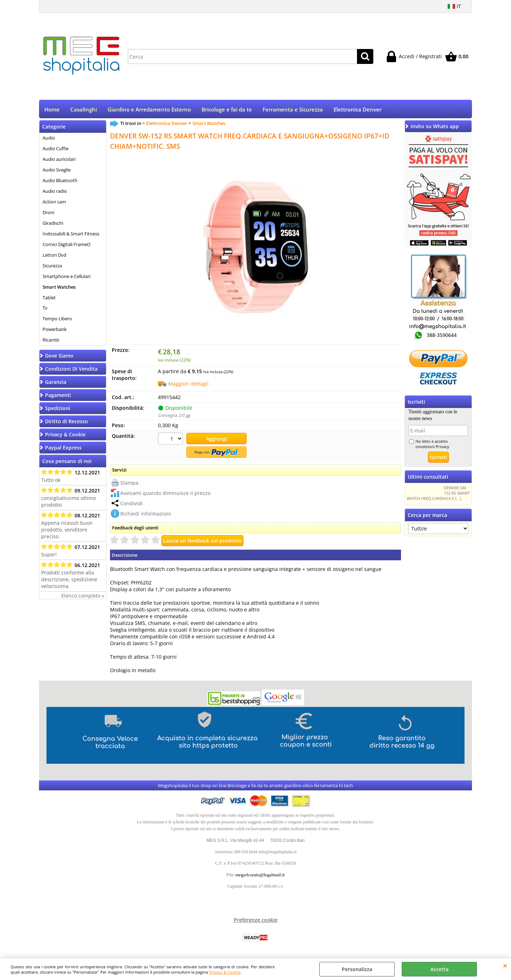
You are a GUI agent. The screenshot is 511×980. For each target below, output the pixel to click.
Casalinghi (84, 110)
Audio (49, 139)
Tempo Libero (57, 320)
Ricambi (51, 341)
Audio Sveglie (57, 171)
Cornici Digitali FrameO (67, 245)
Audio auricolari (59, 160)
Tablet (49, 298)
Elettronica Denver (358, 110)
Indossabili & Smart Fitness (71, 235)
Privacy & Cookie (225, 972)
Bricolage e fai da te (227, 110)
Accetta (439, 969)
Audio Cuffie (56, 149)
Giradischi (53, 224)
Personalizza (357, 969)
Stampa (129, 482)
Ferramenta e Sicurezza (293, 110)
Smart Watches (59, 288)
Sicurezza (52, 266)
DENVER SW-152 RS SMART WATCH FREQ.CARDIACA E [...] (438, 494)
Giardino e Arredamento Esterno (149, 110)
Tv (45, 309)
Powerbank (55, 330)
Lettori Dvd (54, 256)
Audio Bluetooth (60, 181)
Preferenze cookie (256, 920)
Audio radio (55, 192)
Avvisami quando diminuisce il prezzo (165, 493)
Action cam (54, 203)
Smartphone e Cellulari (67, 277)
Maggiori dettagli (188, 385)
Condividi (131, 503)
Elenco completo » (83, 597)
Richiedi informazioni (146, 513)
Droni (48, 213)
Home (52, 110)
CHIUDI (505, 965)
